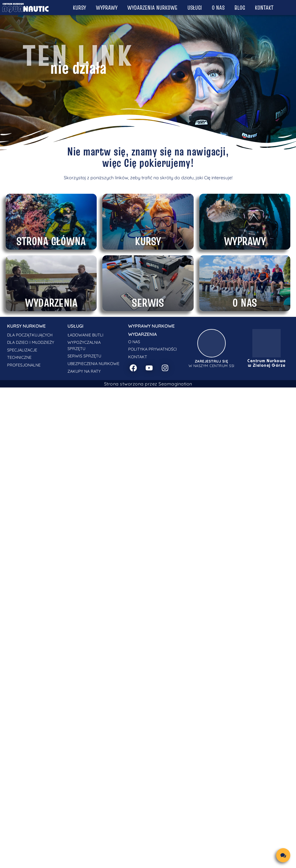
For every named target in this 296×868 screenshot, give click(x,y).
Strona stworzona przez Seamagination (148, 384)
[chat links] (283, 855)
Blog (240, 8)
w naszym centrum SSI (212, 363)
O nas (218, 8)
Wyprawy (107, 8)
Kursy (79, 8)
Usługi (195, 8)
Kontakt (264, 8)
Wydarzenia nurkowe (152, 8)
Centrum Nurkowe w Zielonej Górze (267, 363)
